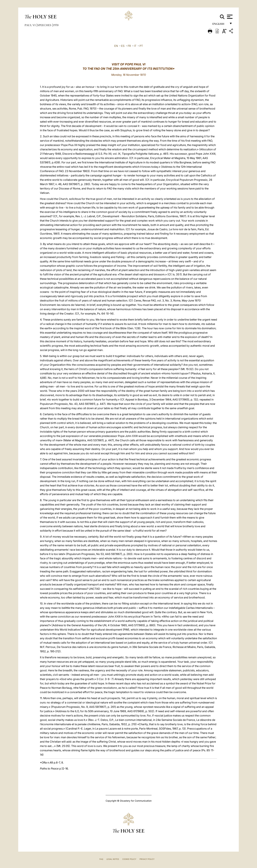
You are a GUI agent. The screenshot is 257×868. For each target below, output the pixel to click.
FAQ (101, 859)
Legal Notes (113, 859)
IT (135, 46)
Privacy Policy (147, 859)
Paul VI (30, 25)
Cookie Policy (129, 859)
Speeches (45, 25)
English (220, 25)
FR (129, 46)
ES (123, 46)
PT (141, 46)
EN (116, 46)
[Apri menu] (229, 17)
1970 (56, 25)
